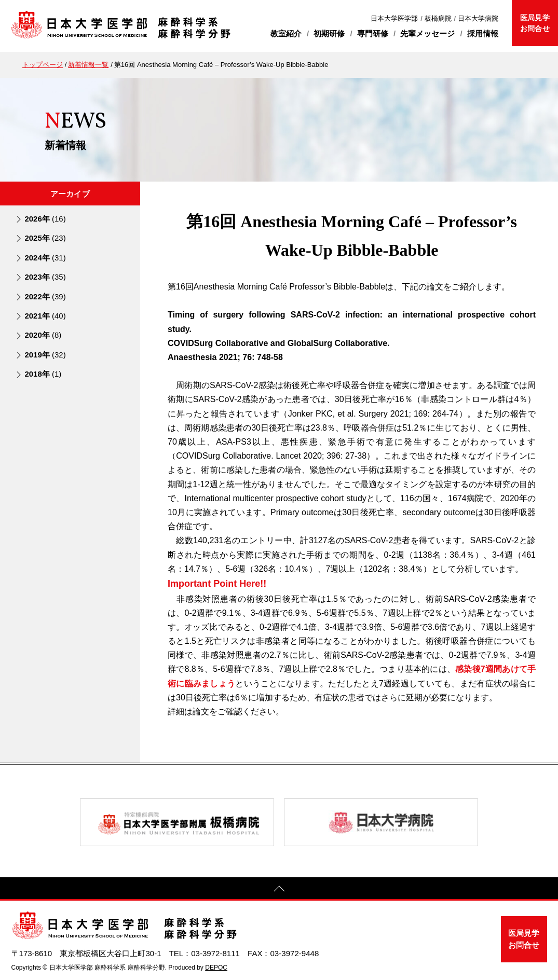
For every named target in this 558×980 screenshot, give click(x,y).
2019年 (45, 355)
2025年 (45, 238)
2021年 (45, 316)
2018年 (43, 374)
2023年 (45, 277)
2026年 (45, 219)
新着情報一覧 (88, 65)
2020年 (43, 335)
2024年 (45, 258)
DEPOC (216, 968)
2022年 (45, 296)
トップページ (43, 65)
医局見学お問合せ (535, 23)
